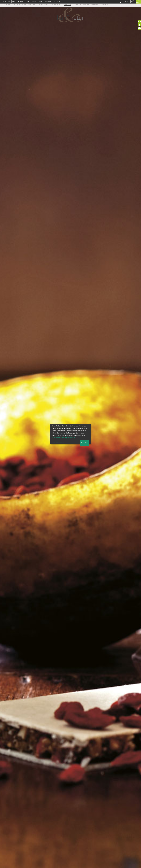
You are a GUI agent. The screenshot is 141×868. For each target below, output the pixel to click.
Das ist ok (84, 443)
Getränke (77, 5)
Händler (57, 2)
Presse (34, 2)
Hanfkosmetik (43, 5)
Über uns (95, 5)
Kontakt (105, 5)
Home (27, 2)
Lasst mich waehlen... (59, 443)
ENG (9, 2)
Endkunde (48, 2)
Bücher (86, 5)
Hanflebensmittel (29, 5)
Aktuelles (6, 5)
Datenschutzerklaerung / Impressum (63, 438)
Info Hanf (16, 5)
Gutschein (126, 2)
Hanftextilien (56, 5)
